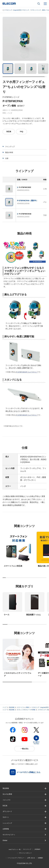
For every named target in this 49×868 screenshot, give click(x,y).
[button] (24, 800)
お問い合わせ (31, 858)
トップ (5, 707)
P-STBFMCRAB (25, 214)
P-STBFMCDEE (25, 187)
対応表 (9, 132)
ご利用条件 (37, 849)
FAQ (21, 132)
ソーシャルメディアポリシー (16, 858)
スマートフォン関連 (23, 707)
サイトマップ (27, 849)
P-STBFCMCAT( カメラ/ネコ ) (27, 372)
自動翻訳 (40, 858)
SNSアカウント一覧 (15, 849)
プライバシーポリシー (25, 853)
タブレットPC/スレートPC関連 (26, 710)
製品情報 (12, 707)
